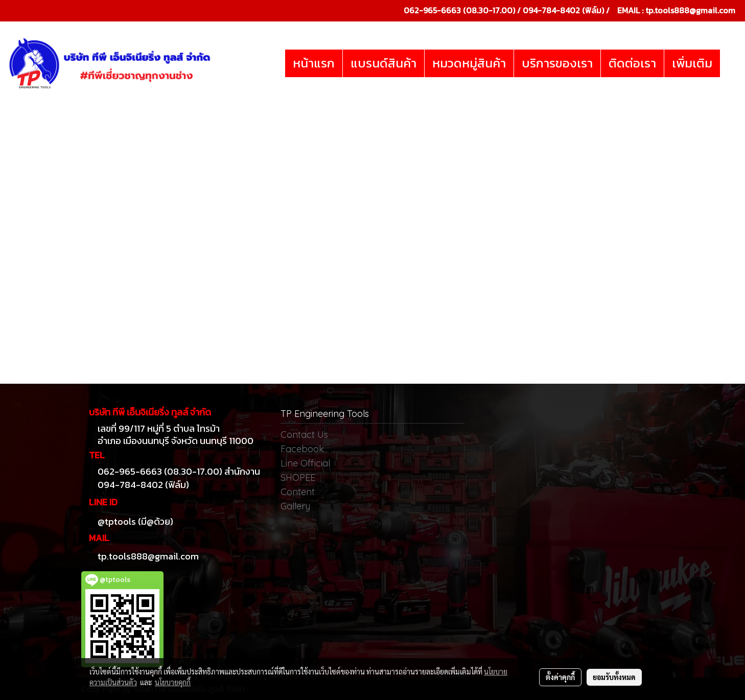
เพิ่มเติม (692, 63)
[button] (729, 63)
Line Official (305, 463)
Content (298, 492)
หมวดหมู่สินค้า (469, 63)
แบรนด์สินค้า (383, 63)
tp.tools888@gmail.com (690, 10)
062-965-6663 (432, 10)
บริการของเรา (557, 63)
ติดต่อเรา (632, 63)
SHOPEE (298, 477)
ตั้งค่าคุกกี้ (560, 677)
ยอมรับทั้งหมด (614, 677)
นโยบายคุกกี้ (173, 682)
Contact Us (304, 435)
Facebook (302, 449)
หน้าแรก (314, 63)
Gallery (295, 506)
